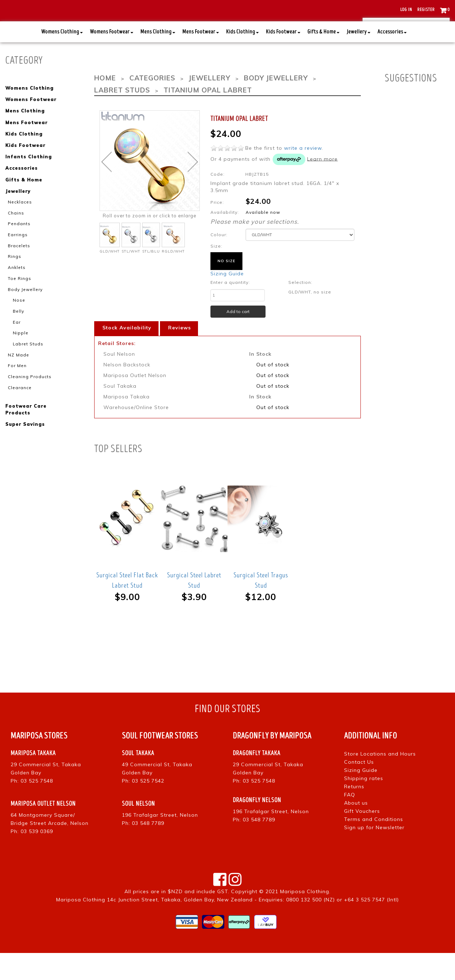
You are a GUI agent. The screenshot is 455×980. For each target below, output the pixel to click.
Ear (16, 342)
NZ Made (17, 374)
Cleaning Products (27, 395)
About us (356, 830)
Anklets (16, 289)
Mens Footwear (201, 60)
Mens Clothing (158, 60)
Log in (406, 10)
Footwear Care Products (26, 427)
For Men (16, 384)
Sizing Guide (227, 300)
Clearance (18, 406)
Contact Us (359, 789)
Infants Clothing (27, 182)
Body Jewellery (23, 311)
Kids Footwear (283, 60)
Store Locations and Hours (380, 780)
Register (426, 10)
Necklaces (18, 226)
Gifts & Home (323, 60)
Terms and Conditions (374, 846)
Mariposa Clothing (305, 918)
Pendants (18, 247)
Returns (354, 813)
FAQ (350, 821)
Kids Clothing (242, 60)
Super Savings (25, 441)
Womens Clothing (62, 60)
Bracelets (18, 268)
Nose (18, 321)
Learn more (322, 186)
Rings (14, 279)
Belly (18, 332)
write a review (303, 175)
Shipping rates (364, 805)
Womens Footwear (112, 60)
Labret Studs (26, 363)
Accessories (392, 60)
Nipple (19, 353)
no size (226, 288)
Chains (15, 237)
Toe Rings (18, 300)
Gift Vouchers (362, 838)
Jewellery (358, 60)
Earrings (17, 258)
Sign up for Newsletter (374, 854)
